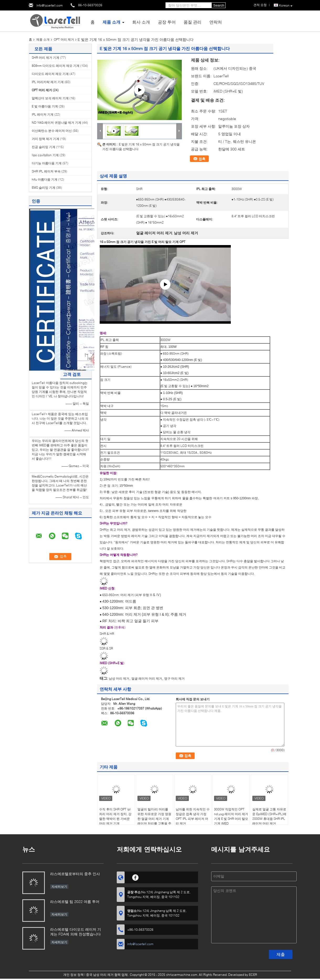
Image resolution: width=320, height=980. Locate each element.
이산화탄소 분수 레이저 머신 (52, 131)
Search (219, 5)
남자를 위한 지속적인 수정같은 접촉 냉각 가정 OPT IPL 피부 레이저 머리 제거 (193, 816)
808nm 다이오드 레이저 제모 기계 (56, 66)
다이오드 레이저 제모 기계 (50, 74)
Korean (286, 6)
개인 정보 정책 (73, 975)
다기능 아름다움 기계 (47, 163)
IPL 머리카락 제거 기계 (48, 82)
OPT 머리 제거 (64, 39)
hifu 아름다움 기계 (45, 179)
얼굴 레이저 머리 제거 (147, 678)
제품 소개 (111, 22)
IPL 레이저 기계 (43, 114)
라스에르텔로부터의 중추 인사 (75, 874)
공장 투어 (167, 22)
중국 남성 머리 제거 (100, 975)
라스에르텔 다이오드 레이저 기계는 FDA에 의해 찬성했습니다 (76, 932)
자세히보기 (59, 887)
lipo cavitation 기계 (45, 155)
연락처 (216, 22)
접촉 (202, 159)
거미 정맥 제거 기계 (46, 139)
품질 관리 (193, 22)
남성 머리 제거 (119, 678)
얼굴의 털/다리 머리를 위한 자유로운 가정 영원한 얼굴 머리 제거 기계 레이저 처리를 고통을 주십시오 (154, 819)
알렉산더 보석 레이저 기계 (50, 98)
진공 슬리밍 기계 (44, 147)
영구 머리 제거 (174, 678)
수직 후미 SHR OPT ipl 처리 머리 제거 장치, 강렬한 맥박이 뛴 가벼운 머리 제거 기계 (115, 816)
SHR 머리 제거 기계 (46, 58)
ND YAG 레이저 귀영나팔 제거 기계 (57, 123)
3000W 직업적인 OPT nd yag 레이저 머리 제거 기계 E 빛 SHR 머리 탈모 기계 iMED (231, 816)
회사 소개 (141, 22)
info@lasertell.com (50, 5)
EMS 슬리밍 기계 (44, 188)
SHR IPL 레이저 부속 (46, 171)
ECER (253, 975)
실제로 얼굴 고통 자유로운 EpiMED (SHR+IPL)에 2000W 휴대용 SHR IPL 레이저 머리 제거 (269, 816)
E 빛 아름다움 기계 (45, 106)
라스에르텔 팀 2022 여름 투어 (75, 902)
